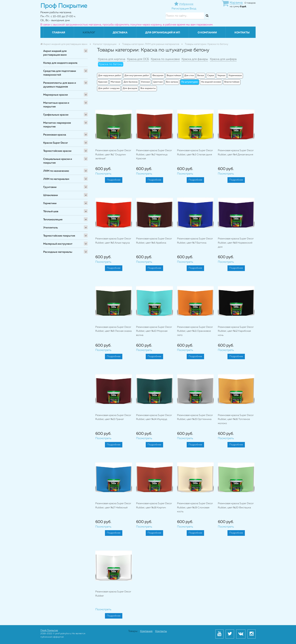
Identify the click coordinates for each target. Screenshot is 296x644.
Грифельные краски (56, 115)
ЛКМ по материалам (56, 179)
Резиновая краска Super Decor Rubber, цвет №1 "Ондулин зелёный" (113, 155)
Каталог (89, 33)
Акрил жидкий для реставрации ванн (55, 53)
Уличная (145, 82)
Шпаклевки (50, 195)
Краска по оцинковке (165, 59)
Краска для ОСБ (138, 59)
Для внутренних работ (137, 76)
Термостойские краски (57, 151)
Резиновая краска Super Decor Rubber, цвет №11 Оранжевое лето (195, 331)
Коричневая (235, 76)
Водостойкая (174, 76)
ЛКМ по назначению (56, 171)
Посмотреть (103, 174)
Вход (193, 9)
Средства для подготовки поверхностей (60, 73)
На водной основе (211, 82)
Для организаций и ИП (163, 33)
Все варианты (148, 88)
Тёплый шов (51, 211)
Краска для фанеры (195, 59)
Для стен (189, 76)
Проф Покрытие (49, 630)
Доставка (120, 33)
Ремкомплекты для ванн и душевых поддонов (60, 85)
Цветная (158, 82)
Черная (221, 76)
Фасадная (158, 76)
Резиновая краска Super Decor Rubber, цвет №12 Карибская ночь (236, 331)
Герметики (50, 203)
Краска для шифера (223, 59)
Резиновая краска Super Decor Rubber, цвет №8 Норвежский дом (236, 243)
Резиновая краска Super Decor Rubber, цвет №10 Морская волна (154, 331)
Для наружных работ (110, 76)
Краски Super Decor (55, 143)
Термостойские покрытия (59, 236)
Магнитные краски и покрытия (56, 105)
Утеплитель (50, 228)
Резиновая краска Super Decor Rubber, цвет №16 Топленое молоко (236, 419)
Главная (59, 33)
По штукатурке (190, 82)
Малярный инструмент (58, 244)
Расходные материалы (58, 252)
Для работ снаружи (109, 88)
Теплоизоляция (53, 220)
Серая (211, 76)
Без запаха (172, 82)
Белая (201, 76)
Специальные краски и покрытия (58, 161)
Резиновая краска (55, 135)
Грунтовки (50, 187)
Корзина (236, 3)
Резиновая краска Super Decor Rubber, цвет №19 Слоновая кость (195, 508)
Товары (133, 631)
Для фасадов (130, 88)
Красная (103, 82)
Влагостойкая (232, 82)
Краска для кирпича (112, 59)
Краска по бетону (111, 64)
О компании (207, 33)
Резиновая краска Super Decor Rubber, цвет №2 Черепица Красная (154, 155)
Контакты (242, 33)
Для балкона (131, 82)
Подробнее (114, 180)
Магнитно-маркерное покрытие (57, 125)
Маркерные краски (55, 95)
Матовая (116, 82)
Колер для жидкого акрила (60, 63)
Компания (146, 631)
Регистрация (180, 9)
